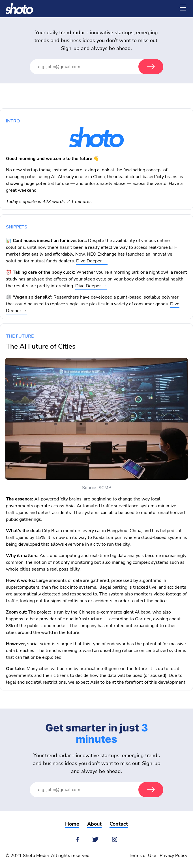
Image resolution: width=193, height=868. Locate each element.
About (94, 824)
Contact (119, 824)
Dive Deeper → (92, 261)
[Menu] (183, 8)
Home (72, 824)
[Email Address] (90, 67)
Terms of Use (142, 856)
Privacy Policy (173, 856)
